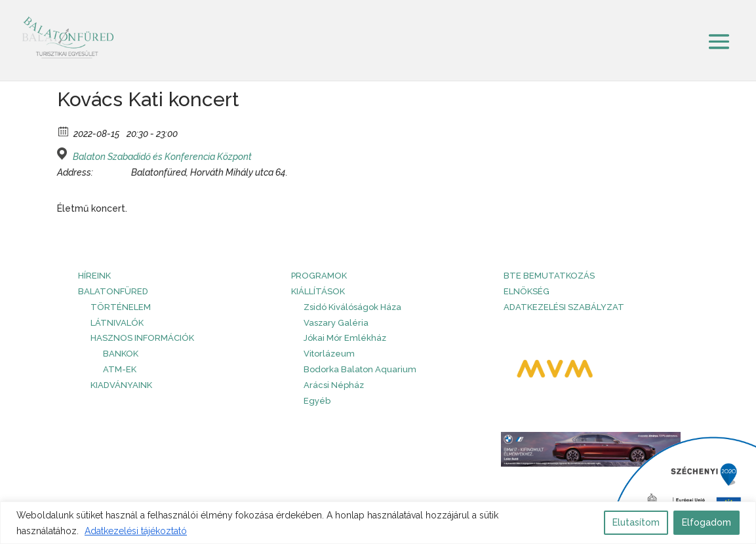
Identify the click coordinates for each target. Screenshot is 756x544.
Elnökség (527, 291)
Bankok (121, 354)
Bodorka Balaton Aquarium (360, 369)
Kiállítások (318, 291)
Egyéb (317, 401)
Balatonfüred (113, 291)
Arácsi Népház (334, 385)
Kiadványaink (121, 385)
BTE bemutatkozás (549, 276)
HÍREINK (94, 276)
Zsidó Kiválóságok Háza (352, 307)
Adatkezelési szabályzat (564, 307)
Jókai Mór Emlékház (345, 338)
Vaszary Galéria (336, 323)
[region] (378, 523)
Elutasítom (636, 522)
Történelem (121, 307)
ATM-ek (120, 369)
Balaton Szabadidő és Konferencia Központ (162, 157)
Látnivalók (117, 323)
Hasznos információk (142, 338)
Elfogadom (706, 522)
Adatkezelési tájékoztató (136, 531)
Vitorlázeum (329, 354)
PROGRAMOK (319, 276)
